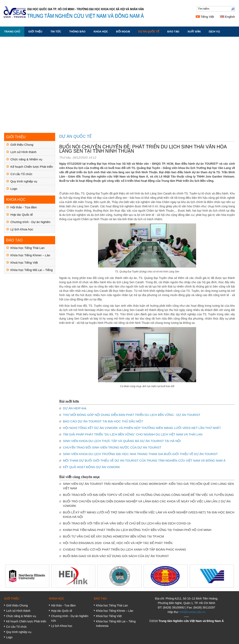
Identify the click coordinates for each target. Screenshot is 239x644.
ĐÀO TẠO (173, 32)
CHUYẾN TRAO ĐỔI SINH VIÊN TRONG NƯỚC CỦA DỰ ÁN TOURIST (112, 447)
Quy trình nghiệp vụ (24, 181)
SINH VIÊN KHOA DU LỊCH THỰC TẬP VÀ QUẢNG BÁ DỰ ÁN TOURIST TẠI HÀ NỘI (122, 441)
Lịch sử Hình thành (23, 152)
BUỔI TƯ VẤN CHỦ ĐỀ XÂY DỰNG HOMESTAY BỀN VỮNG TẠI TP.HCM (113, 536)
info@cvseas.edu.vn (192, 612)
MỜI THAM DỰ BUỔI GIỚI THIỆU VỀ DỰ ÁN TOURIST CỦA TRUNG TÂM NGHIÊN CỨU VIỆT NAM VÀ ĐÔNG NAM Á (144, 460)
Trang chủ (12, 32)
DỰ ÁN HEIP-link (75, 408)
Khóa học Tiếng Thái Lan (27, 248)
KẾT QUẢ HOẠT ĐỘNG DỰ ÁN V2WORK (92, 467)
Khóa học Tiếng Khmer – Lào (30, 255)
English (227, 17)
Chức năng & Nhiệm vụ (26, 159)
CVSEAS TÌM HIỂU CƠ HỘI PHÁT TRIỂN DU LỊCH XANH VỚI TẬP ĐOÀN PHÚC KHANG (125, 549)
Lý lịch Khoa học (22, 229)
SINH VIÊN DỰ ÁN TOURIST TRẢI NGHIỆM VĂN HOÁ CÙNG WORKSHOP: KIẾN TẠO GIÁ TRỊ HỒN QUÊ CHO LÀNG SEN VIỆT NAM (148, 486)
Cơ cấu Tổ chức (21, 174)
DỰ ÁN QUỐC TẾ (149, 32)
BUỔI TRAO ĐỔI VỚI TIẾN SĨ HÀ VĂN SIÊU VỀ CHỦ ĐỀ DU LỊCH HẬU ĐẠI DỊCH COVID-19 (127, 523)
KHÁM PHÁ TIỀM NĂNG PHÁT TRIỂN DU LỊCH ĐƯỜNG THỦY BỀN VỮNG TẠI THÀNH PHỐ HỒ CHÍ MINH (137, 530)
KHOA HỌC (101, 32)
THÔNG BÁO (77, 32)
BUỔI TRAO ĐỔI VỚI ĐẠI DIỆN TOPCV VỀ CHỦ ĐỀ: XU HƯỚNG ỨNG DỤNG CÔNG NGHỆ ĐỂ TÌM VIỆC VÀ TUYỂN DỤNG (148, 495)
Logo (14, 189)
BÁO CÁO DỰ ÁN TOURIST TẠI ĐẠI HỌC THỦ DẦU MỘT (103, 421)
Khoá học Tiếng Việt (24, 263)
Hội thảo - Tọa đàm (24, 207)
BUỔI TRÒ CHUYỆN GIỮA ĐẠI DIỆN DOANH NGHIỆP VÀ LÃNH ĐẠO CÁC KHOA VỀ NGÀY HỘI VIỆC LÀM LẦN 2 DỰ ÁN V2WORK (147, 504)
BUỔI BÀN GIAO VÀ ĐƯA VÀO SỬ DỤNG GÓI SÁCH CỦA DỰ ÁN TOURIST (116, 556)
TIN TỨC (56, 32)
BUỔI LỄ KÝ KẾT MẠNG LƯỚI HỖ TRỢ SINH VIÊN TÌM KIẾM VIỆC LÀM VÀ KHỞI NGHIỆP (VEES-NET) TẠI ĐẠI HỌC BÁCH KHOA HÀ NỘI (149, 515)
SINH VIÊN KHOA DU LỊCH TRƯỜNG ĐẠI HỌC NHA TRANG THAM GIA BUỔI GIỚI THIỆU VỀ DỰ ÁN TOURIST (140, 454)
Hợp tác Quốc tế (22, 215)
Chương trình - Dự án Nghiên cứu (30, 223)
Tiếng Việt (205, 17)
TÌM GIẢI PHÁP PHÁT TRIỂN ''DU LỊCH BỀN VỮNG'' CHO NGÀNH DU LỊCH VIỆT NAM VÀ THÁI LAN (133, 434)
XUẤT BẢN (194, 32)
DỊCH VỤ (214, 32)
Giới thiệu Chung (22, 145)
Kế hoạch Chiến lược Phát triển (32, 167)
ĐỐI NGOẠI (123, 32)
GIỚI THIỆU (35, 32)
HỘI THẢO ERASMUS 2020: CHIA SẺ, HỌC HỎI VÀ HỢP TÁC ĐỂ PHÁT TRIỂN (118, 543)
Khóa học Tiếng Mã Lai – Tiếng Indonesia (32, 271)
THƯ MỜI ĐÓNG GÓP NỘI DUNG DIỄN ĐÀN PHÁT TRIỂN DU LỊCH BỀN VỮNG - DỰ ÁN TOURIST (132, 415)
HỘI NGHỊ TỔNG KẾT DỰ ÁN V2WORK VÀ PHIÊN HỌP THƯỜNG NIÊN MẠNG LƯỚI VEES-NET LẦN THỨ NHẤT (142, 428)
